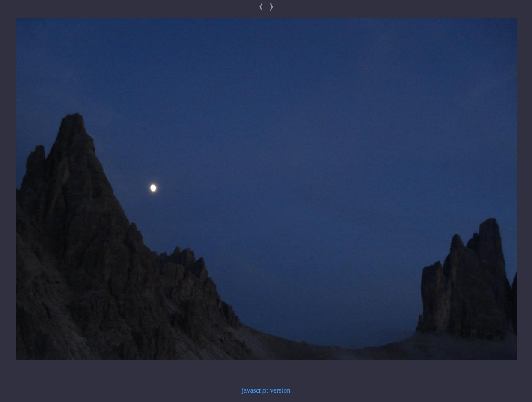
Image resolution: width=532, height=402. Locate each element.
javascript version (266, 390)
